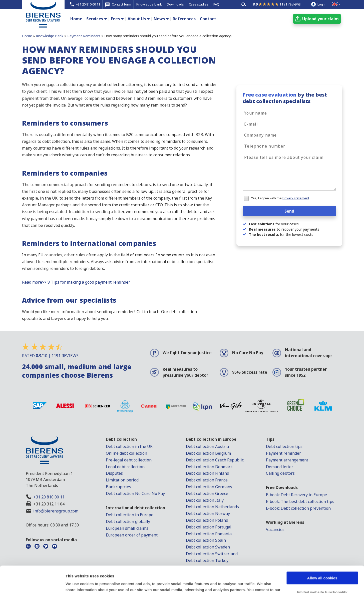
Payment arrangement (287, 460)
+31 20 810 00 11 (49, 497)
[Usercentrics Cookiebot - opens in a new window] (32, 583)
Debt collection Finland (208, 473)
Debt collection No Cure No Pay (135, 493)
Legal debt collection (125, 467)
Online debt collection (126, 453)
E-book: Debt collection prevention (298, 508)
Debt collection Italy (205, 500)
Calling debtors (280, 473)
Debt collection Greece (207, 493)
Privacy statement (296, 198)
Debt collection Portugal (209, 527)
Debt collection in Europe (130, 515)
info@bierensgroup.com (56, 511)
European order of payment (132, 535)
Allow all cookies (322, 552)
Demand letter (280, 467)
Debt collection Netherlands (212, 507)
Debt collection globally (128, 521)
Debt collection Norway (208, 513)
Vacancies (275, 529)
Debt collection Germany (209, 487)
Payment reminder (283, 453)
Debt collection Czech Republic (215, 460)
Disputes (114, 473)
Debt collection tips (284, 446)
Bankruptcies (118, 487)
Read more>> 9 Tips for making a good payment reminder (76, 282)
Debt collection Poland (207, 520)
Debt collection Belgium (208, 453)
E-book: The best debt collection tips (300, 501)
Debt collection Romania (209, 534)
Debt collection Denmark (209, 467)
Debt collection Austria (207, 446)
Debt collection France (207, 480)
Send (289, 211)
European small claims (127, 528)
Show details (77, 583)
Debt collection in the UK (129, 446)
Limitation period (122, 480)
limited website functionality (322, 566)
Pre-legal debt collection (129, 460)
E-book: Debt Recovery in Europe (296, 495)
